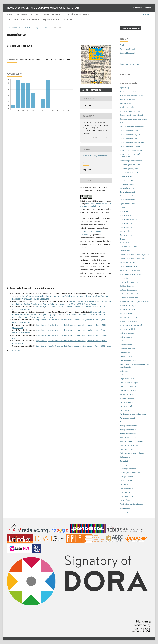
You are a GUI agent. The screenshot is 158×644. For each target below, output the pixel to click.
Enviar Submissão (131, 28)
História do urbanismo (129, 298)
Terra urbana (125, 500)
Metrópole (124, 371)
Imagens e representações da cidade (134, 302)
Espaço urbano (126, 235)
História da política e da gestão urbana (135, 294)
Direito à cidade (126, 176)
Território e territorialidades (131, 504)
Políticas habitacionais (129, 445)
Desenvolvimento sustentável (132, 142)
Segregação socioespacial (130, 473)
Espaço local (125, 211)
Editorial (40, 307)
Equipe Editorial (52, 20)
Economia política (127, 184)
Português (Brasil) (128, 49)
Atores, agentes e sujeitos (130, 111)
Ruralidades (125, 461)
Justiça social (125, 341)
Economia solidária (127, 200)
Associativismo (126, 103)
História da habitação (128, 290)
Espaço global (125, 215)
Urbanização (125, 512)
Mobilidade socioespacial (130, 383)
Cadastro (138, 8)
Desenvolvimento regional (130, 135)
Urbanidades (125, 508)
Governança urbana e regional (132, 274)
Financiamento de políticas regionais (134, 255)
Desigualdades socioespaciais (132, 150)
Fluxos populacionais (128, 266)
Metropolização (126, 375)
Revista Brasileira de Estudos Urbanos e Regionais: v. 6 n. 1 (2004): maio (79, 346)
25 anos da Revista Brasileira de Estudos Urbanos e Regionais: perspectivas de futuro (59, 313)
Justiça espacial (126, 337)
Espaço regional (126, 231)
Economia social (126, 196)
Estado (122, 239)
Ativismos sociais (127, 107)
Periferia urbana (126, 422)
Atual (10, 14)
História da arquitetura (129, 282)
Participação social (127, 418)
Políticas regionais (127, 449)
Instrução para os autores (23, 20)
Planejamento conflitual (129, 426)
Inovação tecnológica (128, 317)
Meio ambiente (126, 345)
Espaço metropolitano (129, 219)
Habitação (124, 278)
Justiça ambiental (127, 333)
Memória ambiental (128, 349)
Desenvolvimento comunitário (132, 127)
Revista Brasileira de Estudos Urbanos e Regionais (43, 8)
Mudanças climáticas (128, 390)
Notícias (35, 14)
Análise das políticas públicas (131, 95)
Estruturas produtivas (129, 247)
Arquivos (22, 14)
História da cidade (127, 286)
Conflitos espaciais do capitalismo (133, 119)
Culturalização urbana (129, 123)
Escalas (123, 208)
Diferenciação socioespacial (131, 161)
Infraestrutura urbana (129, 309)
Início (10, 28)
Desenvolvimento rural (129, 138)
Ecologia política (126, 180)
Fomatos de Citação (93, 138)
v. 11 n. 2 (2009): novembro (37, 28)
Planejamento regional (129, 430)
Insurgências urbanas (128, 321)
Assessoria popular (127, 99)
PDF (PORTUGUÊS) (93, 90)
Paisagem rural (126, 406)
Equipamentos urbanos (129, 204)
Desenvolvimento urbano (130, 146)
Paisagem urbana (127, 410)
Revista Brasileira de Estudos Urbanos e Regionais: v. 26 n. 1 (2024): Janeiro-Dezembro (62, 304)
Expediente (41, 320)
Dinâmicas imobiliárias (129, 172)
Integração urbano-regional (131, 325)
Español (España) (127, 53)
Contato (69, 20)
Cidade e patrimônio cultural (131, 115)
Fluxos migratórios (127, 262)
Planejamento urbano (129, 434)
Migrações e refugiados (129, 379)
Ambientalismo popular (129, 91)
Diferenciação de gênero (129, 169)
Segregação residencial (129, 469)
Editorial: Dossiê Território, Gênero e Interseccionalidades (46, 296)
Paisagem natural (127, 402)
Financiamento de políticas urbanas (134, 259)
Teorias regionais (127, 488)
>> (19, 350)
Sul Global (124, 484)
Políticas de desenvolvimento (132, 441)
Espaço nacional (126, 223)
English (123, 45)
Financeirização (126, 251)
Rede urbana (125, 457)
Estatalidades (125, 243)
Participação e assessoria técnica (133, 414)
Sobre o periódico (53, 14)
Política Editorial (78, 14)
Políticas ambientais (128, 437)
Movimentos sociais (128, 387)
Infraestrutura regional (129, 306)
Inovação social (126, 313)
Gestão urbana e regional (130, 270)
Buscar (145, 14)
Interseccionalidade (128, 329)
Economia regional (127, 192)
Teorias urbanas (126, 496)
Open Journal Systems (129, 64)
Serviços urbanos (127, 477)
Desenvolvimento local (129, 131)
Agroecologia (125, 88)
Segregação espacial (128, 465)
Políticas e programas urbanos (132, 453)
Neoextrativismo (127, 394)
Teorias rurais (125, 492)
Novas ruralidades (127, 398)
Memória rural (126, 353)
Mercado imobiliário (128, 360)
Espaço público (126, 227)
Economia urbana (127, 188)
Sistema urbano (126, 480)
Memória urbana (126, 356)
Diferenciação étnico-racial (130, 165)
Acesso (148, 8)
